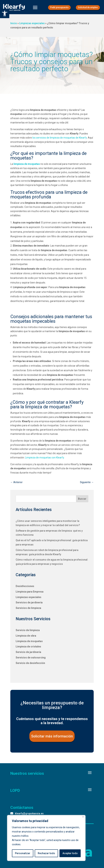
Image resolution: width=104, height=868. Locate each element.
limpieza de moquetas (27, 164)
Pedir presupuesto (59, 7)
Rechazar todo (46, 853)
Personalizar (23, 853)
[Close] (83, 817)
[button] (5, 13)
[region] (46, 838)
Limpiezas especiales (32, 23)
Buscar (82, 499)
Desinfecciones (25, 586)
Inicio (14, 23)
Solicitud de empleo (88, 7)
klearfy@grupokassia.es (29, 813)
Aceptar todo (70, 853)
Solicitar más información (52, 736)
